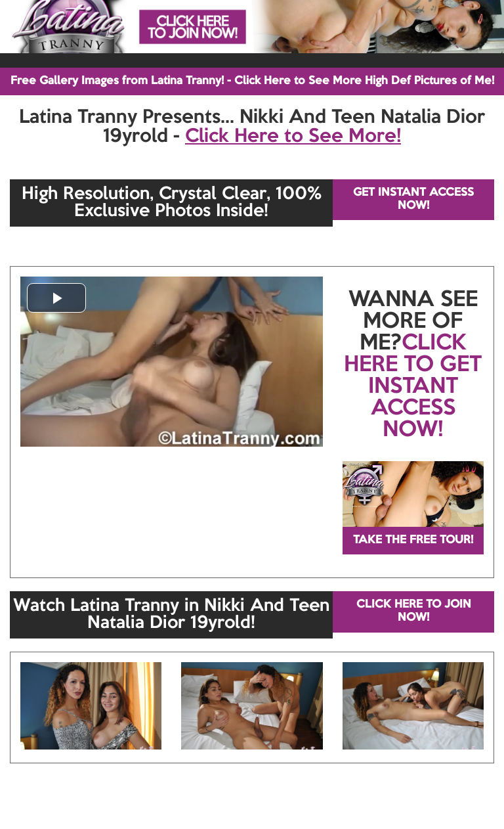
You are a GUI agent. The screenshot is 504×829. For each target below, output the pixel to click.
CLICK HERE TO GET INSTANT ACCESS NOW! (413, 387)
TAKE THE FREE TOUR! (413, 540)
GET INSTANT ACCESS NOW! (413, 199)
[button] (56, 298)
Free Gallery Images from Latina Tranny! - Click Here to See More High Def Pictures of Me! (252, 81)
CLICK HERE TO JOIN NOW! (414, 611)
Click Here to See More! (293, 137)
